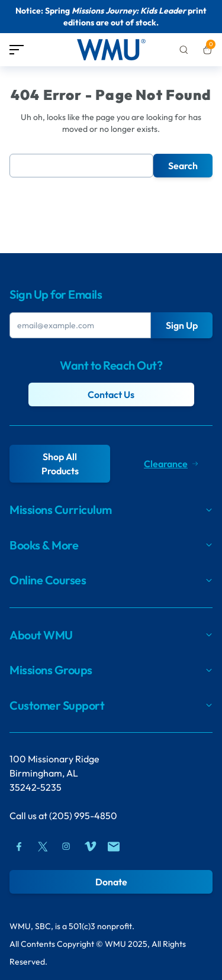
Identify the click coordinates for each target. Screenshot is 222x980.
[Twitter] (43, 846)
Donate (111, 882)
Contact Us (111, 394)
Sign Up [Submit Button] (182, 325)
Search (183, 166)
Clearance (171, 464)
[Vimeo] (90, 846)
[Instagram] (66, 846)
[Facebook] (19, 846)
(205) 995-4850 (83, 816)
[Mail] (114, 846)
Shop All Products (60, 464)
